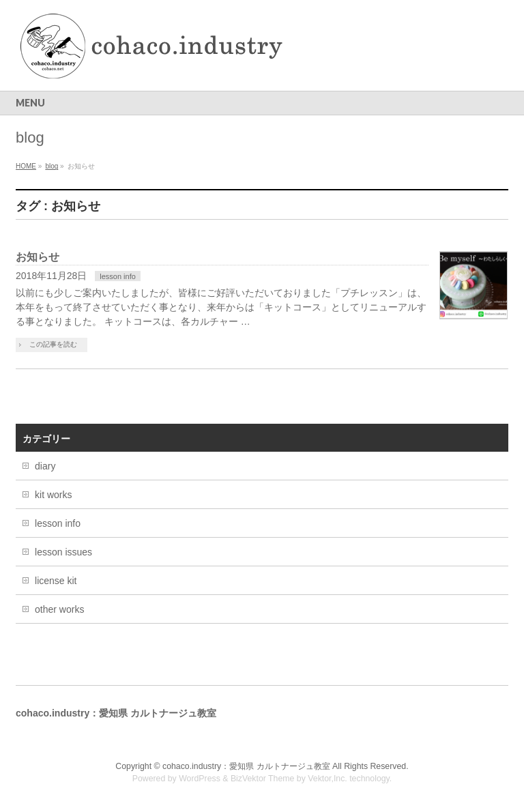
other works (59, 609)
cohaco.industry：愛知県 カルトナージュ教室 (247, 766)
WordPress (200, 779)
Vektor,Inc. (327, 779)
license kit (56, 581)
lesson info (118, 276)
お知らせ (38, 257)
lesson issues (63, 552)
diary (45, 466)
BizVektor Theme (263, 779)
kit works (53, 495)
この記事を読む (53, 344)
